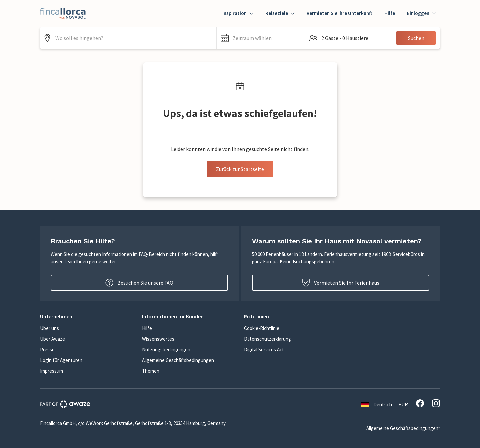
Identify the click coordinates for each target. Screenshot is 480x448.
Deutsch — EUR (385, 404)
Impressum (51, 371)
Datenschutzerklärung (267, 339)
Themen (151, 371)
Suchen (416, 38)
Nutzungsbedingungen (166, 349)
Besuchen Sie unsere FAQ (139, 283)
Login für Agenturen (61, 360)
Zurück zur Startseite (240, 169)
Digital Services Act (264, 349)
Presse (47, 349)
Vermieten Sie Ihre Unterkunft (339, 13)
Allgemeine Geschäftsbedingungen (178, 360)
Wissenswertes (158, 339)
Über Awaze (52, 339)
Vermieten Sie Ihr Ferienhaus (341, 283)
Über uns (49, 328)
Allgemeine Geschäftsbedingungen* (403, 428)
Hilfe (390, 13)
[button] (261, 38)
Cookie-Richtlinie (262, 328)
